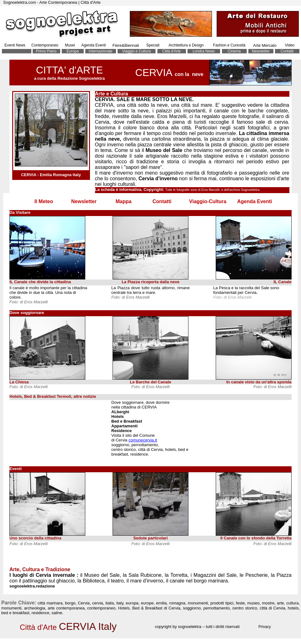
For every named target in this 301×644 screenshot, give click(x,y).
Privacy (264, 627)
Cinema (234, 51)
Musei (70, 45)
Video (290, 45)
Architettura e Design (186, 45)
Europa (73, 51)
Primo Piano (46, 51)
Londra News (204, 51)
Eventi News (15, 45)
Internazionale (100, 51)
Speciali (153, 45)
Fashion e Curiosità (229, 45)
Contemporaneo (45, 45)
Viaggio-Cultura (208, 201)
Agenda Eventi (93, 45)
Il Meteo (44, 201)
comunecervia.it (143, 440)
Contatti (287, 51)
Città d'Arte (172, 51)
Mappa (124, 201)
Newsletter (261, 51)
